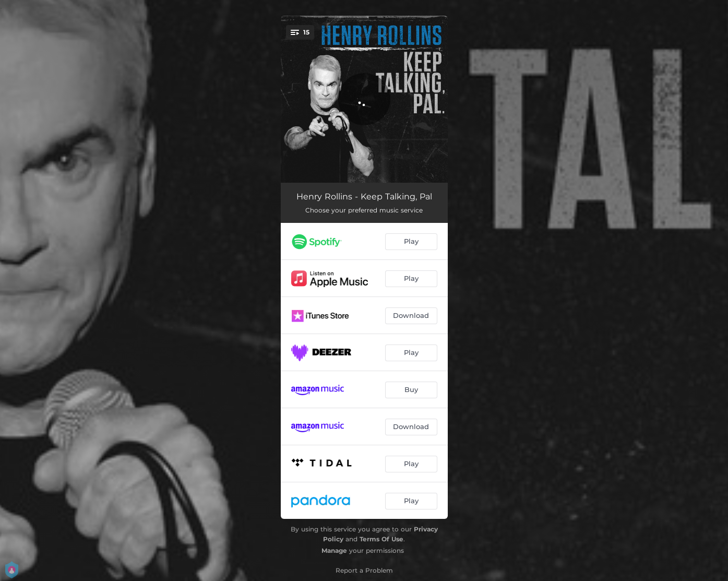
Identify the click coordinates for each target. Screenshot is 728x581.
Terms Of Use (381, 539)
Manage (334, 550)
